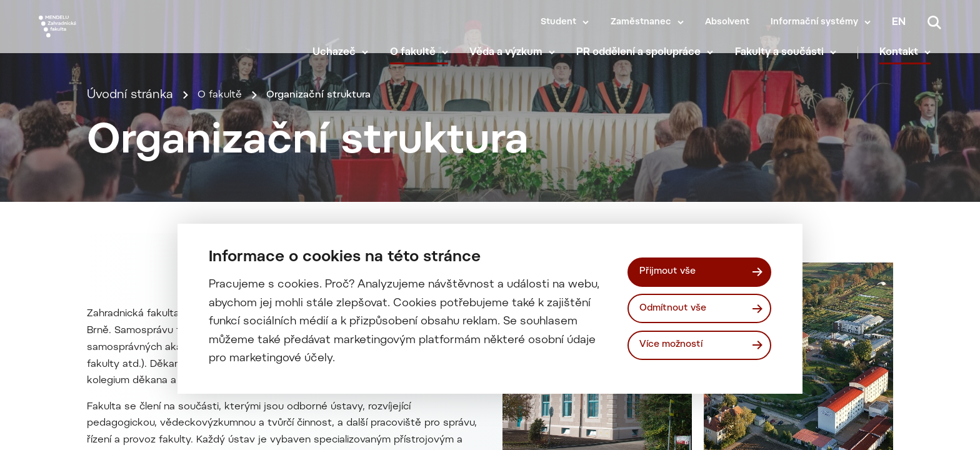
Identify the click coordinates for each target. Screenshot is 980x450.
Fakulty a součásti (789, 56)
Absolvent (727, 22)
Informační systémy (814, 22)
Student (558, 22)
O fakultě (423, 56)
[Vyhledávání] (934, 22)
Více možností (676, 347)
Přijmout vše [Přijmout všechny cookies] (672, 270)
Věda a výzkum (517, 56)
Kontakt (909, 56)
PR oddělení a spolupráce (649, 56)
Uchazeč (345, 56)
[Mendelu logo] (112, 39)
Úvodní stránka (130, 142)
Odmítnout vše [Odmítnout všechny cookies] (678, 308)
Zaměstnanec (641, 22)
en (899, 22)
